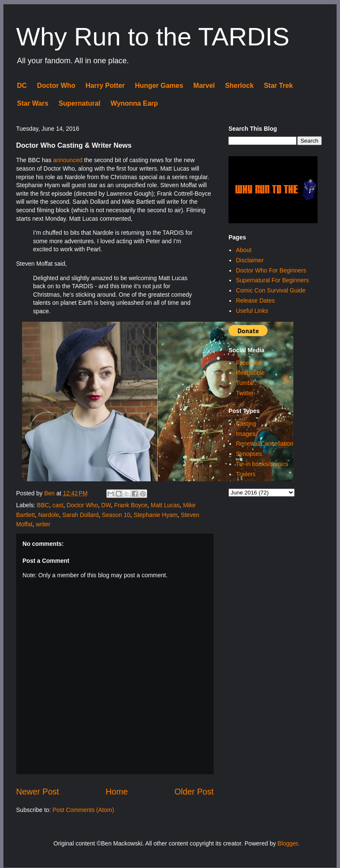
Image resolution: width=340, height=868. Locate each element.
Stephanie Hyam (156, 515)
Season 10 (116, 515)
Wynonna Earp (134, 103)
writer (43, 524)
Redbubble (250, 373)
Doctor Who (56, 86)
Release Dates (255, 301)
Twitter (244, 393)
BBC (43, 505)
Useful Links (252, 311)
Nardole (49, 515)
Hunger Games (159, 86)
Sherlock (240, 86)
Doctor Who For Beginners (271, 270)
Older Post (194, 792)
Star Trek (278, 86)
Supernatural (79, 103)
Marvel (204, 86)
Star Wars (33, 103)
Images (245, 434)
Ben (50, 493)
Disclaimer (249, 260)
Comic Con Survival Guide (270, 290)
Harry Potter (105, 86)
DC (22, 86)
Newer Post (38, 792)
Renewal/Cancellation (264, 444)
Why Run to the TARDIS (153, 37)
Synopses (249, 454)
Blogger (288, 843)
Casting (246, 424)
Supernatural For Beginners (272, 280)
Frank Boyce (131, 505)
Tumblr (245, 383)
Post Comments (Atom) (83, 810)
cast (58, 505)
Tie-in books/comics (262, 464)
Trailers (245, 474)
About (244, 250)
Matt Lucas (165, 505)
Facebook (249, 363)
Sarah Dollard (81, 515)
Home (117, 792)
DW (106, 505)
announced (68, 160)
